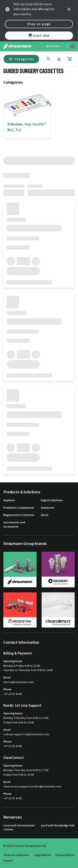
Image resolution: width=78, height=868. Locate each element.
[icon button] (69, 9)
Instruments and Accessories (14, 525)
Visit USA (39, 36)
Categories (21, 59)
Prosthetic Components (19, 508)
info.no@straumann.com (18, 682)
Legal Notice (42, 855)
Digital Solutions (52, 500)
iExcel (45, 515)
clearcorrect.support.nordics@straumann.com (32, 787)
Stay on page (39, 24)
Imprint (8, 861)
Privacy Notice (65, 855)
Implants (9, 500)
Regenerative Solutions (19, 515)
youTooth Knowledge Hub (58, 826)
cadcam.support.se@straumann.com (26, 735)
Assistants (47, 508)
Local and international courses (19, 828)
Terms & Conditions (16, 855)
